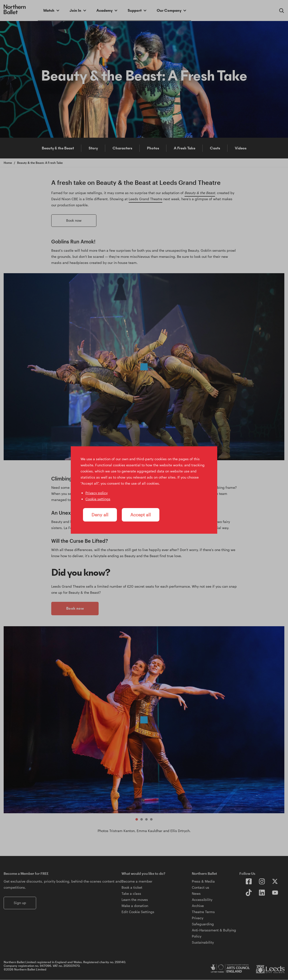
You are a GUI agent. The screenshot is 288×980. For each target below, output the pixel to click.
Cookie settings (98, 499)
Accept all (141, 515)
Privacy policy (97, 493)
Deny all (100, 515)
